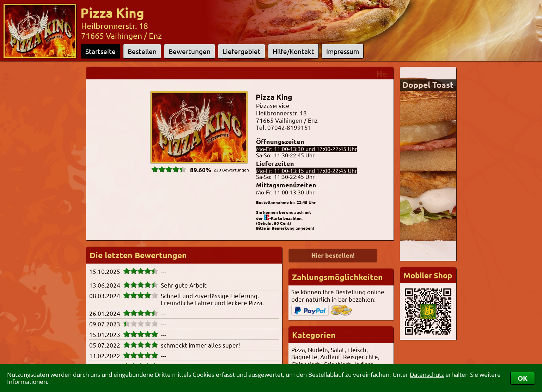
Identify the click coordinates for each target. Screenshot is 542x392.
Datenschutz (427, 375)
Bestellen (142, 51)
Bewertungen (190, 51)
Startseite (101, 51)
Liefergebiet (242, 51)
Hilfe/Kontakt (293, 51)
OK (523, 378)
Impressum (343, 51)
